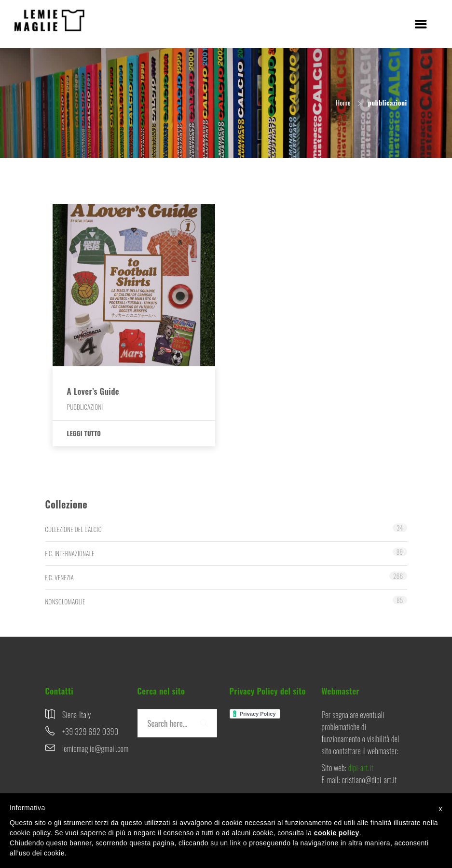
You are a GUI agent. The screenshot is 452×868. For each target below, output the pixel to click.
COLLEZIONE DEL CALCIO (74, 529)
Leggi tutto (84, 433)
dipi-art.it (361, 768)
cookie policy (337, 833)
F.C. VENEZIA (60, 577)
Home (343, 102)
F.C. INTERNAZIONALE (70, 553)
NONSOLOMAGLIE (65, 601)
